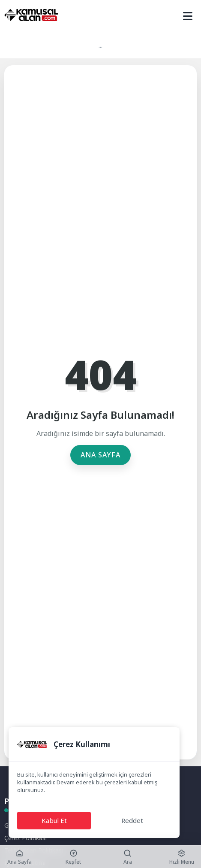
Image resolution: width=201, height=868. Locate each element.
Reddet (132, 820)
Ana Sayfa (100, 455)
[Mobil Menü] (188, 16)
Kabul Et (54, 820)
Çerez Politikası (25, 838)
